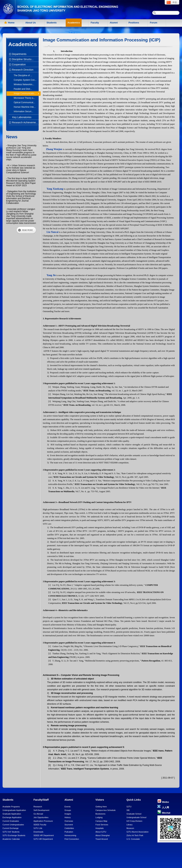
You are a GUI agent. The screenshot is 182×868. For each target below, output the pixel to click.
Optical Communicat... (24, 102)
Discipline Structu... (22, 59)
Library (129, 825)
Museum (130, 828)
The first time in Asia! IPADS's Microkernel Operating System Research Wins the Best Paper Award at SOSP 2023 (21, 182)
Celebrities (69, 828)
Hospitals (100, 828)
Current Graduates (11, 821)
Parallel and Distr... (23, 89)
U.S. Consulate (133, 839)
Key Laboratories (22, 117)
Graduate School (134, 814)
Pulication (69, 832)
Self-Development (41, 810)
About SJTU (101, 832)
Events (68, 807)
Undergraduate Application (14, 810)
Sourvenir (69, 825)
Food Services (102, 825)
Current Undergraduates (13, 825)
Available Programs (11, 807)
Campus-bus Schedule (106, 810)
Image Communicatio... (25, 93)
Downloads (38, 832)
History (68, 817)
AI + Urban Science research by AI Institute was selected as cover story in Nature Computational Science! (21, 169)
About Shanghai (103, 835)
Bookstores (100, 814)
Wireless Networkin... (24, 84)
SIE (128, 810)
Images (68, 814)
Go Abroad (38, 814)
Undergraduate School (136, 817)
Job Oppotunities (41, 817)
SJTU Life (38, 828)
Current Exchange (11, 828)
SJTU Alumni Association (137, 832)
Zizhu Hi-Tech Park (135, 835)
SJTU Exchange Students (14, 835)
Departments (19, 54)
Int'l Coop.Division (134, 821)
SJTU (129, 807)
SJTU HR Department (43, 839)
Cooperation (18, 64)
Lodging (99, 817)
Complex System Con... (25, 80)
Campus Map (101, 821)
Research (38, 807)
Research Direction (22, 70)
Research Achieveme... (24, 122)
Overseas (69, 821)
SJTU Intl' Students (11, 832)
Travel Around (102, 839)
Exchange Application (12, 817)
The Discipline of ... (23, 75)
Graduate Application (12, 814)
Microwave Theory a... (24, 98)
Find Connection (72, 839)
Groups (68, 810)
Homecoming (70, 835)
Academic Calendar (11, 839)
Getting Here (101, 807)
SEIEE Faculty (40, 825)
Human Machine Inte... (25, 107)
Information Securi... (23, 111)
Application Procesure (43, 821)
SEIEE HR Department (44, 835)
